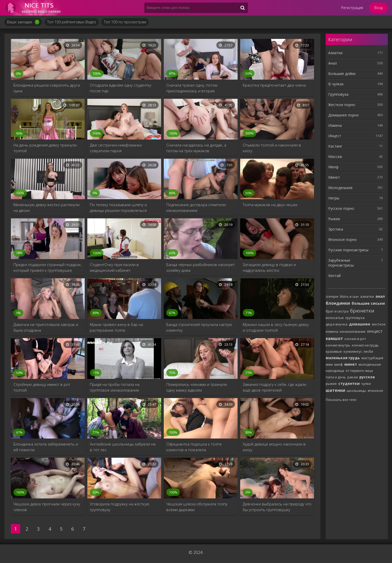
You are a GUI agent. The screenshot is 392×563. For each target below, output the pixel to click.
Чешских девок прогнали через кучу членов (47, 507)
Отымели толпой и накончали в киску (272, 148)
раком (353, 377)
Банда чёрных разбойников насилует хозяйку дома (201, 267)
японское (375, 391)
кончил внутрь (338, 345)
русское (367, 377)
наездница (335, 371)
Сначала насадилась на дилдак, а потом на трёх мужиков (196, 148)
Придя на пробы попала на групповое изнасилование (115, 387)
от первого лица (359, 371)
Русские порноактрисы (348, 250)
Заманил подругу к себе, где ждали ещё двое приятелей (275, 387)
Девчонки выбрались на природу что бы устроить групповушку (277, 507)
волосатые (335, 318)
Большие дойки (342, 74)
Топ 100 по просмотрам (125, 22)
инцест (375, 331)
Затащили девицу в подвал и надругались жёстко (269, 267)
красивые (334, 351)
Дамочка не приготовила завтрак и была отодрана (46, 327)
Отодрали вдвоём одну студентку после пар (121, 88)
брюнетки (362, 311)
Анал (333, 63)
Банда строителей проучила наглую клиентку (199, 327)
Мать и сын (349, 296)
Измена (335, 125)
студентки (349, 383)
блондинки (338, 303)
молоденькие (370, 364)
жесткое (379, 324)
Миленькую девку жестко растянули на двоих (47, 207)
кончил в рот (355, 339)
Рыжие (334, 219)
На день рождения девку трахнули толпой (45, 148)
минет (351, 364)
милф (338, 364)
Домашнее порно (344, 115)
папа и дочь (336, 377)
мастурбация (372, 358)
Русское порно (341, 208)
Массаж (335, 157)
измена (332, 331)
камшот (334, 338)
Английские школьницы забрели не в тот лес (123, 447)
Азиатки (335, 53)
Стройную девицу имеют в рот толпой (42, 387)
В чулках (336, 84)
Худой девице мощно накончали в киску (274, 447)
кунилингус (353, 351)
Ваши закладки (23, 22)
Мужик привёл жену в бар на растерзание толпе (116, 327)
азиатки (367, 296)
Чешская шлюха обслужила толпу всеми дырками (197, 507)
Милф (333, 167)
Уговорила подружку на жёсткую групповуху (120, 507)
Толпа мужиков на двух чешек (270, 205)
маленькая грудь (343, 358)
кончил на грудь (365, 345)
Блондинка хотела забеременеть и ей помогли (46, 447)
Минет (334, 177)
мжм (329, 364)
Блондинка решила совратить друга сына (47, 88)
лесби (368, 351)
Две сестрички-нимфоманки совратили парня (116, 148)
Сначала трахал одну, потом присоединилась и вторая (192, 88)
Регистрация (352, 8)
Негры (334, 198)
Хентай (334, 276)
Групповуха (338, 94)
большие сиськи (368, 303)
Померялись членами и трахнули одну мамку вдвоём (197, 387)
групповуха (355, 318)
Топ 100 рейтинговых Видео (72, 22)
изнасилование (353, 331)
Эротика (336, 229)
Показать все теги (341, 400)
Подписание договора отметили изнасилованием (196, 207)
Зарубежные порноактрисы (341, 263)
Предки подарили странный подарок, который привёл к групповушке (48, 267)
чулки (366, 384)
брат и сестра (337, 311)
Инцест (335, 136)
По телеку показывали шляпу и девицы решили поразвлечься (118, 207)
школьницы (356, 391)
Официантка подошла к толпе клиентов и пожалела (194, 447)
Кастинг (335, 146)
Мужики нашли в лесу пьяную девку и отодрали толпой (276, 327)
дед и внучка (337, 324)
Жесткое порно (342, 105)
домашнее (360, 324)
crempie (332, 296)
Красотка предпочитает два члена (274, 85)
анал (380, 296)
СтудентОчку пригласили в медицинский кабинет (114, 267)
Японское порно (343, 239)
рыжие (331, 384)
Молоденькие (340, 188)
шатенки (335, 390)
